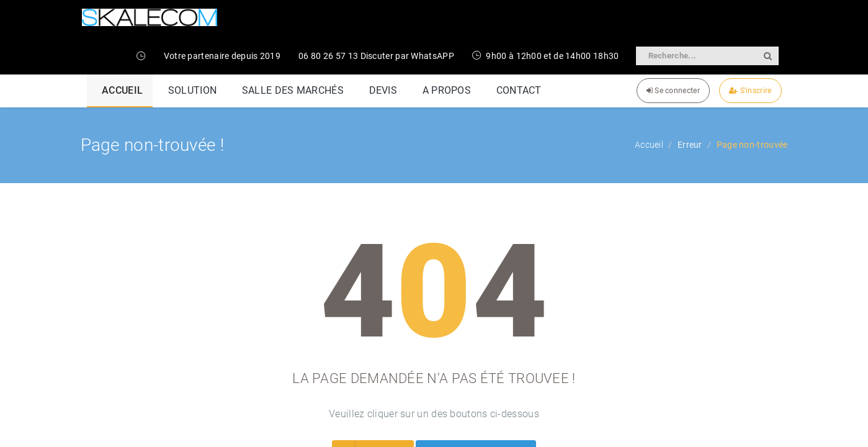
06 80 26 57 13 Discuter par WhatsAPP (376, 56)
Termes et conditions (696, 199)
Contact (767, 199)
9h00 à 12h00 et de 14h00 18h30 (546, 56)
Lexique (580, 199)
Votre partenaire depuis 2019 (222, 56)
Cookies (625, 199)
